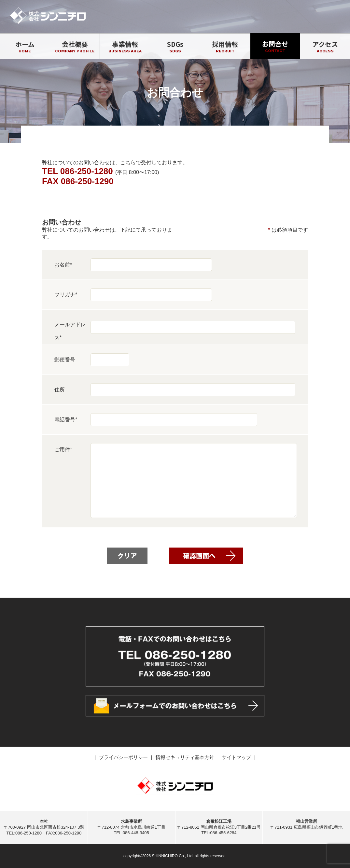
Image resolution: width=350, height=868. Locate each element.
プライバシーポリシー (124, 757)
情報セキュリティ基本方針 (186, 757)
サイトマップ (237, 757)
